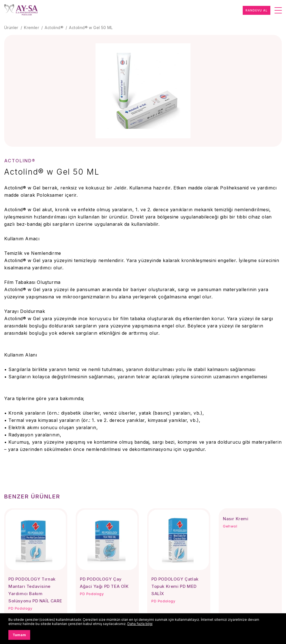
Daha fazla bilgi (140, 624)
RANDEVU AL (257, 10)
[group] (143, 91)
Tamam (19, 635)
